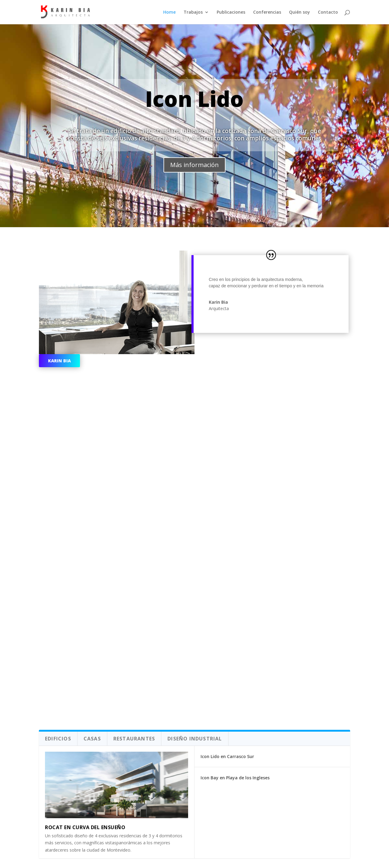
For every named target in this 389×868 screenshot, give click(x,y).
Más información (194, 165)
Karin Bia (59, 361)
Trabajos (193, 12)
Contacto (328, 12)
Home (169, 12)
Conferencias (267, 12)
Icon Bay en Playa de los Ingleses (235, 778)
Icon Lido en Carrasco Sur (227, 756)
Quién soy (299, 12)
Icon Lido (194, 99)
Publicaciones (231, 12)
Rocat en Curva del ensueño (85, 827)
